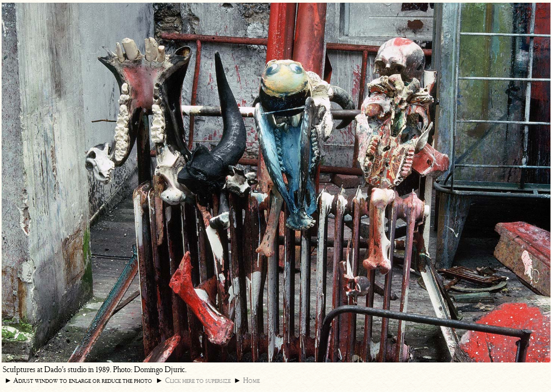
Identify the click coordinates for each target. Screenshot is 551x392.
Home (251, 380)
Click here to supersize (198, 380)
